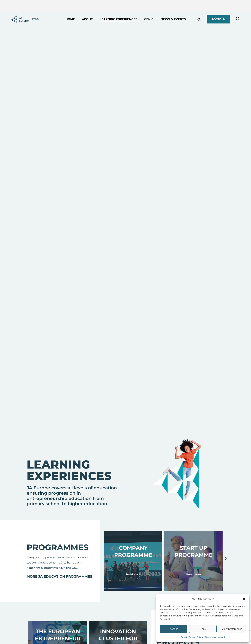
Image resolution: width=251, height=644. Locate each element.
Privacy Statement (207, 637)
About (222, 637)
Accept (174, 629)
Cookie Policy (188, 637)
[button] (244, 599)
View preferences (232, 629)
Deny (203, 629)
